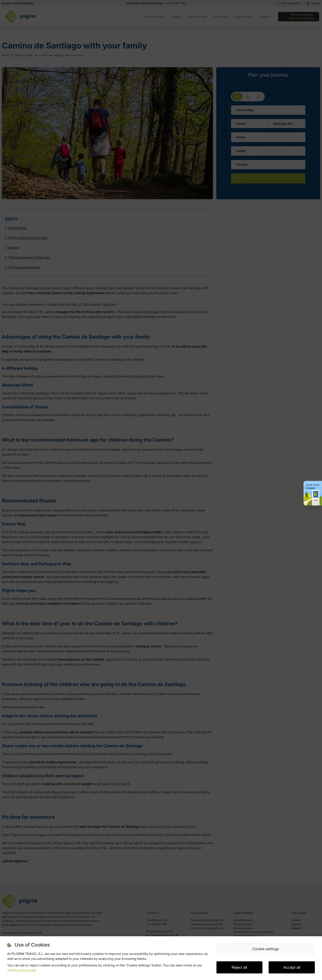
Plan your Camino (313, 487)
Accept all (292, 967)
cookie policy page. (22, 970)
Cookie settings (266, 949)
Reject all (239, 967)
